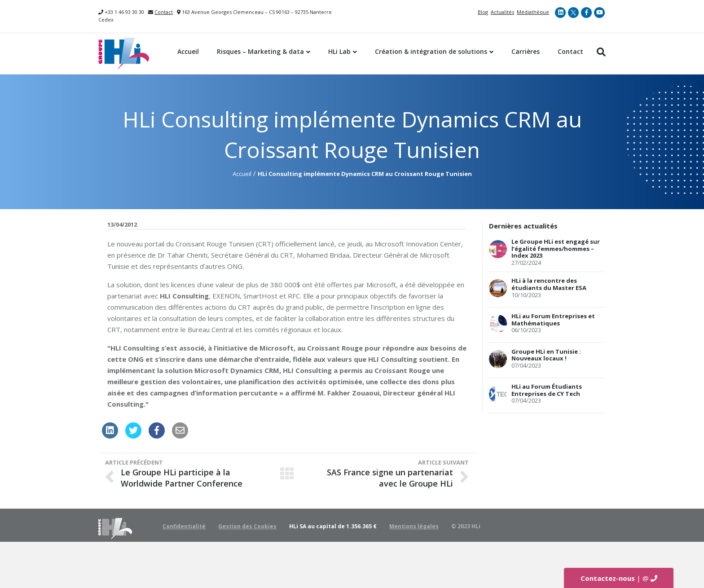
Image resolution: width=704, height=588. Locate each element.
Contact (164, 12)
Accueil (188, 51)
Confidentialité (184, 526)
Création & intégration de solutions (431, 51)
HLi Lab (339, 51)
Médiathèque (533, 12)
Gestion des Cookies (247, 526)
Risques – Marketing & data (260, 51)
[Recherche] (599, 52)
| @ (619, 578)
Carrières (526, 51)
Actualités (502, 12)
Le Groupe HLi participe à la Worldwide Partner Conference (182, 478)
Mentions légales (414, 526)
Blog (483, 12)
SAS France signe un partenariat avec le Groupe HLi (390, 478)
